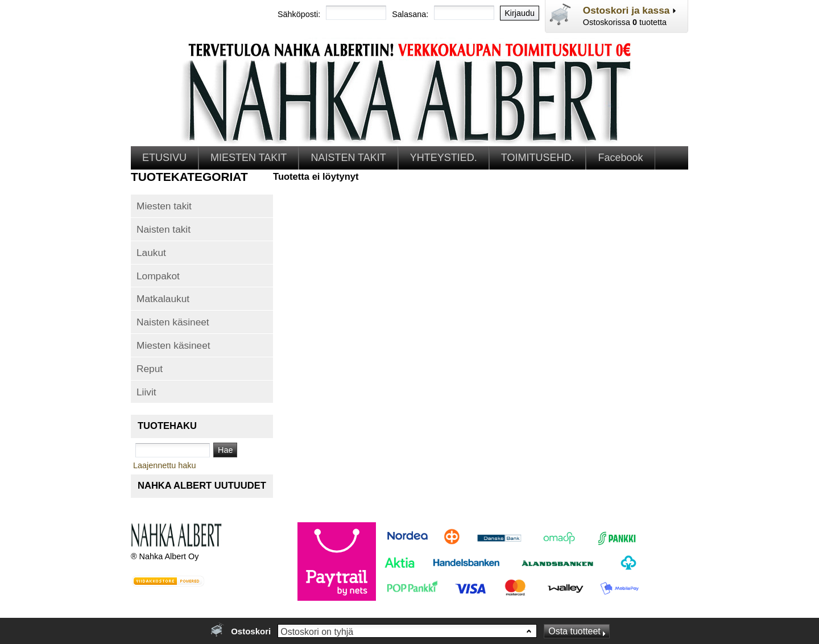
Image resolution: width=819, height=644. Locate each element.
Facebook (620, 158)
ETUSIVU (164, 158)
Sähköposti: (299, 14)
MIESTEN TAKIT (249, 158)
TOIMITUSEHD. (538, 158)
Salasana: (410, 14)
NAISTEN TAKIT (348, 158)
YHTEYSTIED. (444, 158)
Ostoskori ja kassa (626, 10)
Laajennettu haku (164, 465)
